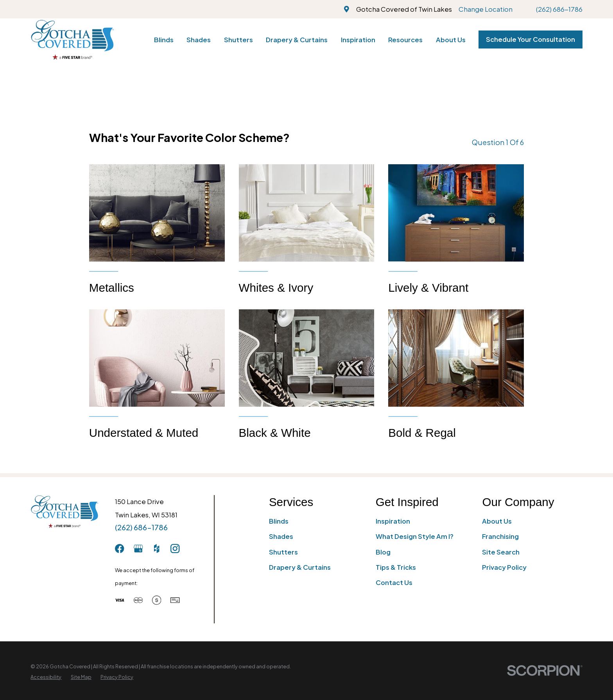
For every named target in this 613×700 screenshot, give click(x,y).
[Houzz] (157, 548)
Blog (383, 552)
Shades (281, 536)
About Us (497, 521)
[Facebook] (119, 548)
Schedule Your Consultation (531, 39)
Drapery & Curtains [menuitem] (297, 40)
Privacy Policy (504, 567)
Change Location (486, 9)
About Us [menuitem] (451, 40)
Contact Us (394, 582)
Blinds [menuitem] (164, 40)
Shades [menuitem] (199, 40)
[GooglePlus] (138, 548)
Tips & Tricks (396, 567)
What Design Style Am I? (415, 536)
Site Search (501, 552)
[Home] (72, 40)
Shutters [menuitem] (238, 40)
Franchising (500, 536)
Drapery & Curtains (300, 567)
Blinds (279, 521)
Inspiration (393, 521)
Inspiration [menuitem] (358, 40)
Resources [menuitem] (405, 40)
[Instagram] (175, 548)
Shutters (283, 552)
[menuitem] (46, 677)
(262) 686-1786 (559, 9)
